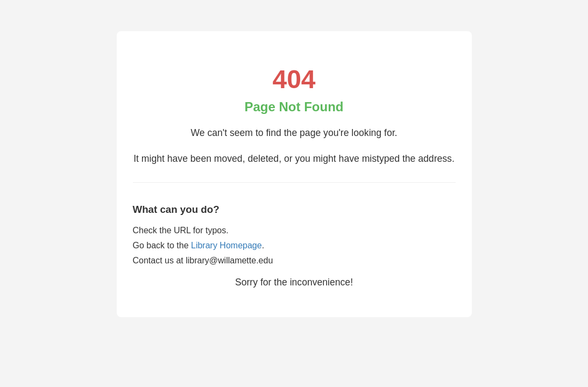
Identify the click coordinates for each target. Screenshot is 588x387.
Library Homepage (226, 245)
